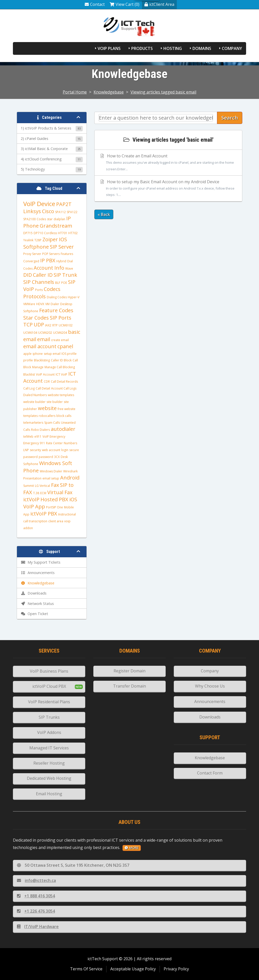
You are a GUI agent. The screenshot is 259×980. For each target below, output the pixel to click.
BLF (58, 283)
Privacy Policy (176, 969)
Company (232, 48)
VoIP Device (39, 204)
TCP (28, 325)
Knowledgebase (109, 92)
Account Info (49, 268)
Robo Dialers (40, 430)
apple (27, 354)
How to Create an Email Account (168, 163)
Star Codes (36, 318)
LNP (26, 450)
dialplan (59, 219)
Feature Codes (56, 310)
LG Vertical (42, 486)
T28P (38, 240)
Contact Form (210, 773)
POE (64, 283)
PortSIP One (55, 507)
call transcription (35, 521)
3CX (57, 457)
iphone (38, 354)
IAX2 (48, 325)
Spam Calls (52, 423)
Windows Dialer (51, 471)
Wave (69, 269)
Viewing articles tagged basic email (163, 92)
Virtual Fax (60, 492)
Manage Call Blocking (60, 367)
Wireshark (70, 471)
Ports (39, 290)
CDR (47, 382)
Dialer (55, 304)
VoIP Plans (109, 48)
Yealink (28, 240)
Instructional (67, 514)
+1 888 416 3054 (36, 896)
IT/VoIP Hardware (38, 927)
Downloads (210, 717)
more (132, 848)
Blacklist (29, 374)
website (47, 408)
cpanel (65, 346)
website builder (34, 402)
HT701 (63, 233)
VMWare (29, 304)
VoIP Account (45, 374)
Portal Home (75, 92)
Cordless (50, 233)
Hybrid (61, 261)
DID (28, 275)
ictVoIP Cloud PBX (49, 686)
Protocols (35, 296)
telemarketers (33, 423)
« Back (104, 214)
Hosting (173, 48)
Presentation (32, 478)
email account (40, 346)
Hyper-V (74, 297)
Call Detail (43, 388)
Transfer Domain (129, 686)
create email (60, 340)
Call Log (29, 388)
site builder (55, 402)
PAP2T (64, 204)
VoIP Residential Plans (49, 702)
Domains (202, 48)
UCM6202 (45, 333)
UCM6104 (30, 333)
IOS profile (69, 354)
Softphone (36, 247)
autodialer (63, 429)
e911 (38, 437)
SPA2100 (29, 219)
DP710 (38, 233)
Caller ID (43, 275)
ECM (43, 493)
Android (70, 478)
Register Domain (129, 671)
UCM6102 (66, 325)
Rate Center (54, 443)
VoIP (29, 289)
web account (51, 450)
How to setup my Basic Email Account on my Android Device (168, 189)
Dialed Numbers (35, 395)
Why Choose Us (210, 686)
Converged (31, 261)
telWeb (28, 437)
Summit (29, 486)
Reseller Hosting (49, 763)
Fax (55, 485)
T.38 (36, 493)
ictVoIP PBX (44, 514)
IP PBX (48, 260)
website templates (61, 395)
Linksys (32, 211)
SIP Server (62, 247)
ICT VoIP (61, 374)
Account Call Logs (64, 388)
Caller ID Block (61, 360)
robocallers (47, 416)
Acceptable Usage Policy (133, 969)
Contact (95, 4)
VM (47, 304)
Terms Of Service (86, 969)
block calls (64, 416)
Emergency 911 (34, 443)
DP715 (28, 233)
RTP (55, 325)
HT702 (73, 233)
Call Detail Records (64, 382)
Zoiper (50, 239)
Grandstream (56, 226)
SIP (72, 282)
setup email (52, 354)
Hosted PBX (54, 499)
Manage (38, 367)
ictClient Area (159, 4)
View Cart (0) (125, 4)
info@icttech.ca (36, 880)
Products (142, 48)
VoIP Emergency (54, 437)
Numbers (70, 443)
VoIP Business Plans (49, 671)
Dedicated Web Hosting (49, 778)
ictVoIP (31, 499)
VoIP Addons (49, 732)
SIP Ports (61, 318)
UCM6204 (60, 333)
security (35, 450)
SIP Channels (39, 282)
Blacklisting (42, 360)
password (46, 457)
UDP (39, 325)
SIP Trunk (65, 275)
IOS (63, 239)
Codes (41, 219)
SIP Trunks (49, 717)
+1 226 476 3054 (36, 911)
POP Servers (51, 254)
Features (67, 254)
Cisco (48, 211)
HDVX (40, 304)
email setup (51, 478)
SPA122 (72, 212)
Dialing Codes (57, 297)
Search (230, 118)
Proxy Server (32, 254)
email (44, 339)
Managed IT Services (49, 748)
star (50, 219)
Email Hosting (49, 794)
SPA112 (60, 212)
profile (28, 360)
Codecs (52, 289)
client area (56, 521)
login (65, 450)
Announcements (210, 701)
